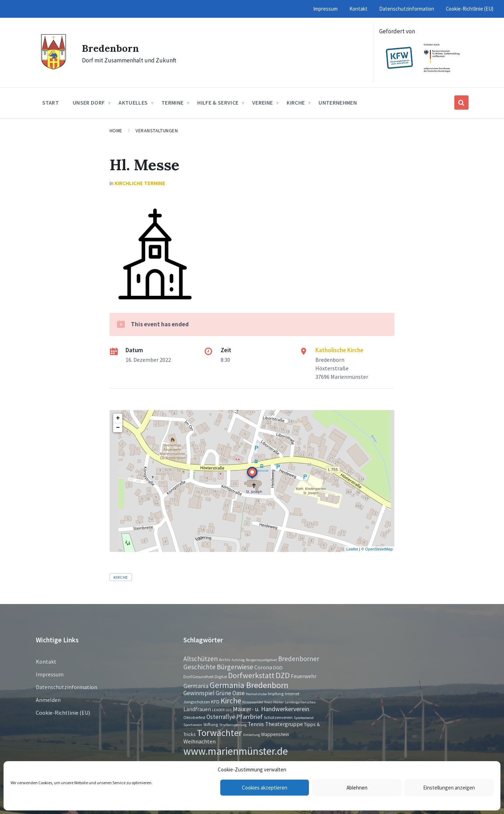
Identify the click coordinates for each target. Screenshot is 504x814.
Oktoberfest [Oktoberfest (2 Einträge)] (194, 717)
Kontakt (46, 661)
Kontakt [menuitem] (358, 9)
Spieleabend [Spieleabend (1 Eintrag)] (304, 718)
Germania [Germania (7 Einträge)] (196, 686)
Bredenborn (112, 48)
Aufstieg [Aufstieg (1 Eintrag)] (238, 660)
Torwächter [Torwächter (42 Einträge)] (219, 733)
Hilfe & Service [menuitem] (218, 103)
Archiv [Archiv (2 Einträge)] (225, 659)
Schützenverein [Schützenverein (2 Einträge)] (278, 717)
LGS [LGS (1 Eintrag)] (229, 710)
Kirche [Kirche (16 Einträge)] (231, 701)
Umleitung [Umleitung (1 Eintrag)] (251, 735)
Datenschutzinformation (67, 687)
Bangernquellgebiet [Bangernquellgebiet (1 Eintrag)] (261, 660)
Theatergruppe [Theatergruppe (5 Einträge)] (284, 724)
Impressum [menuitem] (325, 9)
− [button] (118, 428)
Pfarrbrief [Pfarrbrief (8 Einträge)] (250, 717)
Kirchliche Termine (140, 183)
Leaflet (352, 549)
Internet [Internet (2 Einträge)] (292, 693)
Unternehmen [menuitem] (338, 103)
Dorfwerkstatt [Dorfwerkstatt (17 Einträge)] (251, 675)
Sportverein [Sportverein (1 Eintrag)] (193, 725)
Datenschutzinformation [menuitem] (407, 9)
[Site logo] (54, 67)
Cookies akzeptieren (265, 788)
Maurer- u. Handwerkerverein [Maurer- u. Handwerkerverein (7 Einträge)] (271, 709)
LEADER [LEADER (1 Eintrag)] (218, 710)
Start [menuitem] (51, 103)
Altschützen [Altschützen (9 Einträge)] (201, 659)
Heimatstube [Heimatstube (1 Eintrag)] (256, 694)
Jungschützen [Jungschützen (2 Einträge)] (197, 702)
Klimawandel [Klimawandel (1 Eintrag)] (253, 702)
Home (116, 131)
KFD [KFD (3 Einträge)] (215, 702)
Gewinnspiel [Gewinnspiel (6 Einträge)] (199, 693)
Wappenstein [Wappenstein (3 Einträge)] (275, 734)
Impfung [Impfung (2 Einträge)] (276, 693)
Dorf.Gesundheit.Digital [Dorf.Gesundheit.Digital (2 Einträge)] (205, 676)
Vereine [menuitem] (262, 103)
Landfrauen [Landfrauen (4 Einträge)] (197, 709)
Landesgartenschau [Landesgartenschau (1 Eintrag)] (300, 702)
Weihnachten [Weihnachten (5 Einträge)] (200, 741)
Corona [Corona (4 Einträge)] (263, 667)
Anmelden (48, 700)
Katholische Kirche (339, 350)
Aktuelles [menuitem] (133, 103)
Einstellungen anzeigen (449, 788)
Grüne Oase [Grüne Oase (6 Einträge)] (230, 693)
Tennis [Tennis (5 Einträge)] (256, 724)
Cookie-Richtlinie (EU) (63, 713)
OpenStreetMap (379, 549)
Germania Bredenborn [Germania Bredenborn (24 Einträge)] (249, 685)
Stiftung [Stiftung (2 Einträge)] (211, 724)
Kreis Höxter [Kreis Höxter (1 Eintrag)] (274, 702)
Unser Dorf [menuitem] (89, 103)
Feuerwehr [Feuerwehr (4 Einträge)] (304, 676)
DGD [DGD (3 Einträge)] (278, 668)
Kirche (121, 577)
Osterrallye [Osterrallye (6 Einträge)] (221, 717)
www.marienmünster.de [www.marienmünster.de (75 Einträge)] (236, 751)
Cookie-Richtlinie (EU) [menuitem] (470, 9)
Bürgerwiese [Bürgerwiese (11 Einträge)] (235, 667)
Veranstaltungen (157, 131)
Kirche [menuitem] (296, 103)
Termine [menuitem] (172, 103)
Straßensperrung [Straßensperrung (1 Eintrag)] (233, 725)
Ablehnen (357, 788)
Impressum (50, 674)
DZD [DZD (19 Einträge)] (283, 675)
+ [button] (118, 418)
